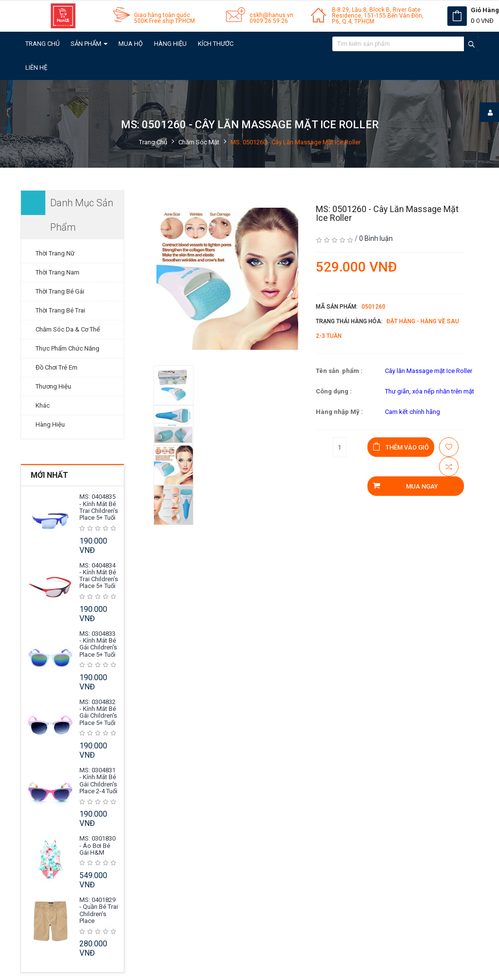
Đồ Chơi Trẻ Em (57, 367)
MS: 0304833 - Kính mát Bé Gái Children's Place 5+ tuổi (98, 644)
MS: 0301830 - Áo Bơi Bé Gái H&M (97, 845)
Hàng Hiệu (170, 44)
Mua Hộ (131, 44)
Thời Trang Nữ (55, 253)
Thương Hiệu (53, 386)
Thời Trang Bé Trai (60, 310)
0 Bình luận (376, 238)
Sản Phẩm (89, 44)
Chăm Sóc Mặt (199, 142)
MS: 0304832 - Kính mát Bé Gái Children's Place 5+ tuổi (98, 712)
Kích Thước (216, 44)
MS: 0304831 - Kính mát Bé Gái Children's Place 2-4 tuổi (98, 781)
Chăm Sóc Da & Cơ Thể (68, 329)
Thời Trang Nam (58, 272)
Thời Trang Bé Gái (60, 291)
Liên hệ (36, 68)
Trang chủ (42, 44)
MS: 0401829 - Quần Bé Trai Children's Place (99, 910)
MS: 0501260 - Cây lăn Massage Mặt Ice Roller (296, 142)
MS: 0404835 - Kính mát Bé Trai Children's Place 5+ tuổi (99, 507)
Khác (43, 405)
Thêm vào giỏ (401, 447)
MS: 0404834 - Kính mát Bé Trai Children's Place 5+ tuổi (99, 576)
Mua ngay (405, 486)
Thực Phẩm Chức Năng (67, 348)
